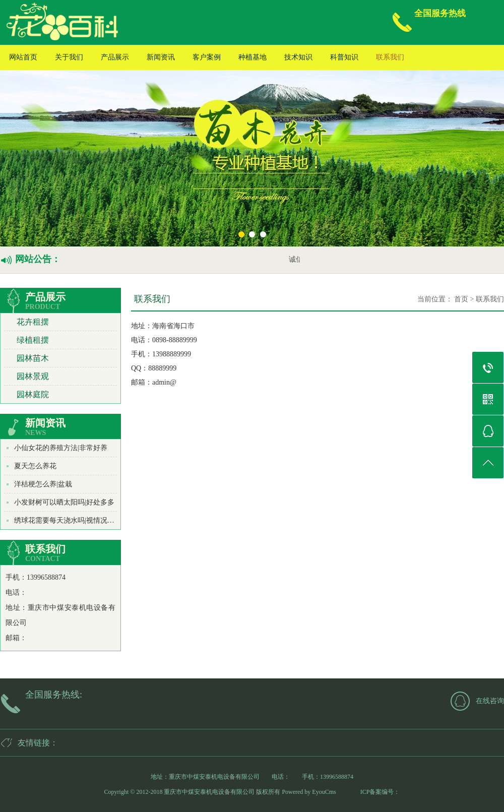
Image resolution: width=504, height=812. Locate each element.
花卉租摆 (33, 322)
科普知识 (344, 57)
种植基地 (253, 57)
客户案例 (207, 57)
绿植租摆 (33, 340)
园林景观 (33, 376)
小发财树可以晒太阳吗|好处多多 (64, 502)
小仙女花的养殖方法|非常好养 (61, 448)
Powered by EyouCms (308, 792)
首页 (461, 299)
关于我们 (69, 57)
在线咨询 (490, 701)
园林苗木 (33, 358)
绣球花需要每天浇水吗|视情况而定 (68, 520)
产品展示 (115, 57)
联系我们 (390, 57)
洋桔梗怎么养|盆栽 (43, 484)
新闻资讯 (161, 57)
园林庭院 (33, 394)
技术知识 (298, 57)
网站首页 (23, 57)
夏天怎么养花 (35, 466)
